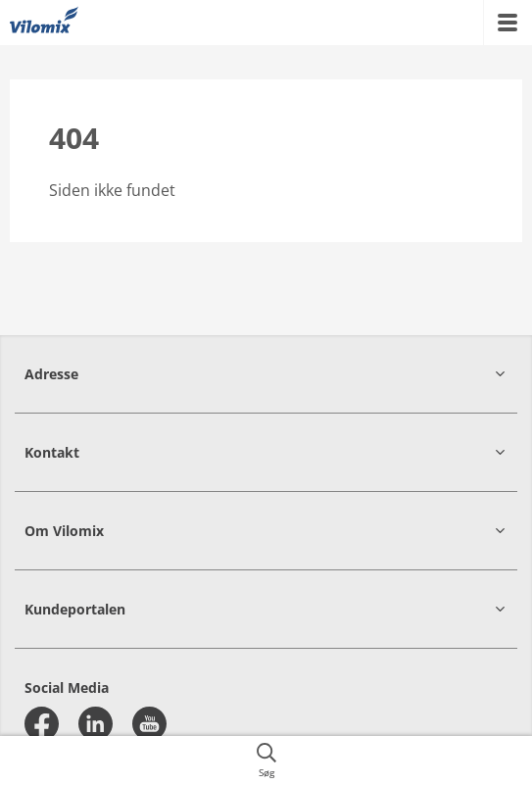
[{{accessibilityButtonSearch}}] (266, 760)
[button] (266, 374)
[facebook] (42, 724)
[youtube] (149, 724)
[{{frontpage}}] (44, 23)
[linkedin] (96, 724)
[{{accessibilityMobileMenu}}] (508, 23)
